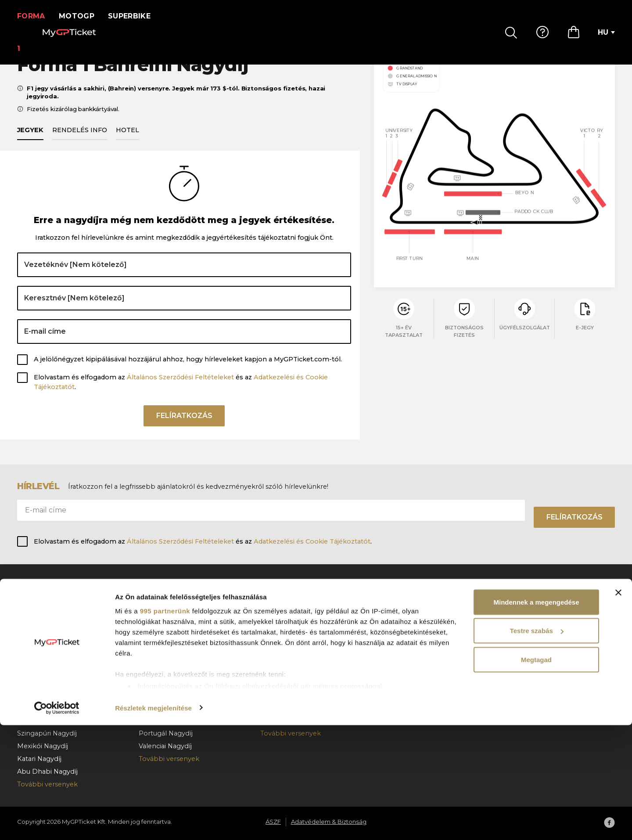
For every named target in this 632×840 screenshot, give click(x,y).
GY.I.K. (392, 606)
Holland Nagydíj (43, 682)
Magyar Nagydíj (42, 669)
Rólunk (515, 606)
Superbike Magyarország (301, 631)
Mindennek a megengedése (536, 717)
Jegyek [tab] (30, 140)
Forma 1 (34, 16)
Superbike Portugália (294, 606)
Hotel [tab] (127, 140)
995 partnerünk (165, 726)
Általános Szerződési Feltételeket (180, 387)
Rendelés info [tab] (80, 140)
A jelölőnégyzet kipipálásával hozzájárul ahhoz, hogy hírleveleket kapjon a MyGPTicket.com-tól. (188, 370)
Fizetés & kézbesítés (415, 631)
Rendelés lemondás (415, 644)
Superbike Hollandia (293, 618)
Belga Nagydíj (39, 656)
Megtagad (536, 774)
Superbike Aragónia (292, 656)
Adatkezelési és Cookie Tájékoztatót (312, 541)
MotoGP (82, 16)
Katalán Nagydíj (164, 618)
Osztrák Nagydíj (42, 644)
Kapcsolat (398, 656)
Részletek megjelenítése (153, 823)
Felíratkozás (184, 429)
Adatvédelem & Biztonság (546, 631)
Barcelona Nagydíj (46, 631)
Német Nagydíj (163, 682)
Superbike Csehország (297, 644)
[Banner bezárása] (618, 707)
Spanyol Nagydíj (165, 606)
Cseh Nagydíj (160, 656)
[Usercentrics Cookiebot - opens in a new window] (57, 823)
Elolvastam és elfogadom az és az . (181, 392)
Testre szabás (537, 746)
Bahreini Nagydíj (43, 606)
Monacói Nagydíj (44, 618)
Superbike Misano (289, 669)
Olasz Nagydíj (160, 631)
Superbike (135, 16)
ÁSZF (512, 618)
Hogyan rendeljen (411, 618)
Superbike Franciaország (300, 682)
